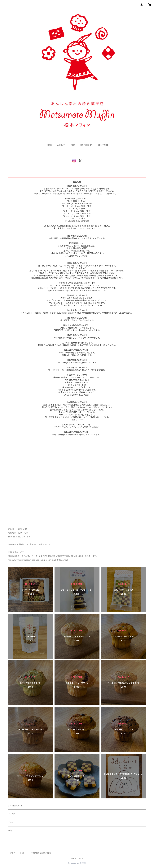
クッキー (12, 822)
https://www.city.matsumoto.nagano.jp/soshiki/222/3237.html (38, 560)
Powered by (77, 863)
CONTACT (103, 145)
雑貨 (10, 831)
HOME (49, 145)
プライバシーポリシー (18, 853)
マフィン (11, 814)
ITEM (73, 145)
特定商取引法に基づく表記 (41, 853)
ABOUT (61, 145)
